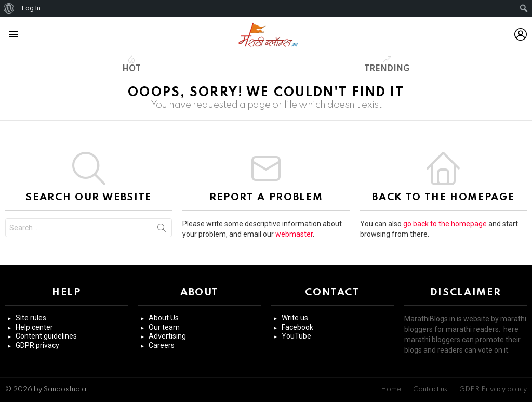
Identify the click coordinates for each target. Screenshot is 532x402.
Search (162, 230)
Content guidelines (46, 336)
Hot (131, 64)
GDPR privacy (37, 345)
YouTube (296, 336)
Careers (162, 345)
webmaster (294, 234)
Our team (164, 327)
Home (391, 389)
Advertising (167, 336)
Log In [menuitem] (31, 8)
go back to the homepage (445, 224)
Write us (295, 318)
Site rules (31, 318)
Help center (34, 327)
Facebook (297, 327)
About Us (164, 318)
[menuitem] (9, 8)
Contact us (430, 389)
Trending (387, 64)
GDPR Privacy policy (493, 389)
